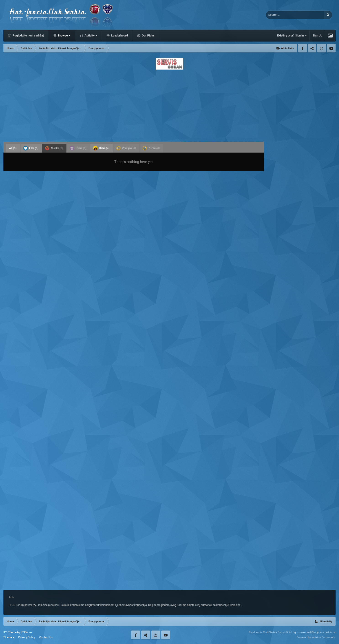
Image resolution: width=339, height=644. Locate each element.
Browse (64, 35)
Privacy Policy (27, 637)
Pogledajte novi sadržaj (28, 35)
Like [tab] (31, 148)
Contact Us (46, 637)
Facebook (302, 48)
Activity (91, 35)
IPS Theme (10, 632)
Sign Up (317, 36)
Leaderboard (119, 35)
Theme (9, 637)
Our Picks (148, 35)
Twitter (312, 48)
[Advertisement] (169, 104)
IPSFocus (26, 632)
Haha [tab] (101, 148)
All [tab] (13, 148)
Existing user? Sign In (292, 35)
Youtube (331, 48)
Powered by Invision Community (316, 637)
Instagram (322, 48)
